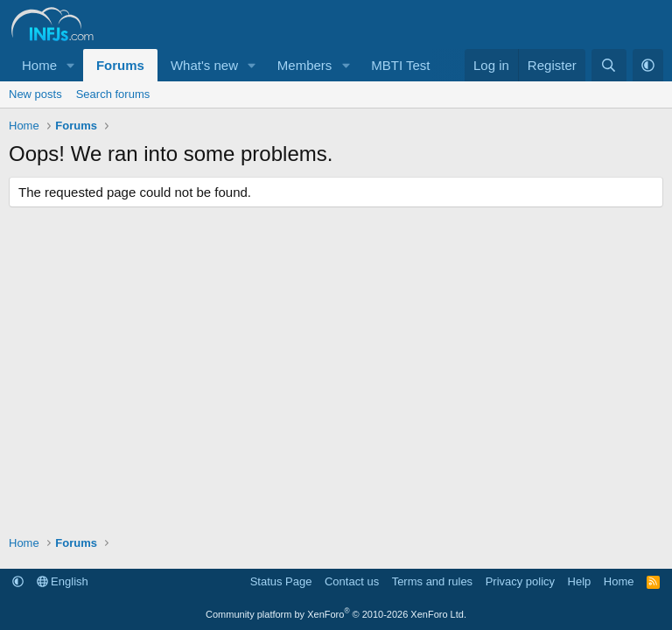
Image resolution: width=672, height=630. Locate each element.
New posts (35, 94)
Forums (120, 65)
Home (39, 65)
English (63, 581)
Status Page (281, 581)
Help (580, 581)
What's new (204, 65)
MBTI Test (400, 65)
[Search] (609, 65)
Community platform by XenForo (336, 614)
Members (305, 65)
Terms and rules (432, 581)
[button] (71, 65)
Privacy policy (520, 581)
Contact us (352, 581)
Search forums (113, 94)
